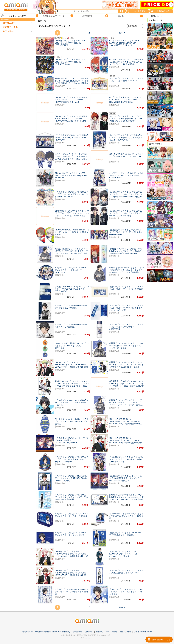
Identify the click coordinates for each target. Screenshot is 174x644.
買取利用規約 (125, 632)
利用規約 (99, 632)
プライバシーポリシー (143, 632)
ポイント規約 (111, 632)
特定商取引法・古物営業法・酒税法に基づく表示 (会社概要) (46, 632)
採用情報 (89, 632)
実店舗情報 (78, 632)
